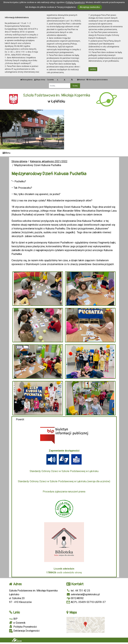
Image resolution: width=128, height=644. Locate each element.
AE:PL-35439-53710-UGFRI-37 (86, 602)
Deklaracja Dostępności (24, 631)
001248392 (75, 598)
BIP (13, 619)
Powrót (20, 419)
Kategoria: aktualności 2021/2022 (49, 161)
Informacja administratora (97, 80)
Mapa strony (40, 80)
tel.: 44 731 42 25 (78, 591)
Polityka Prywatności (23, 627)
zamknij (93, 69)
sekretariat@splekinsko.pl (83, 594)
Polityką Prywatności (75, 2)
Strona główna (26, 80)
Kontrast (81, 80)
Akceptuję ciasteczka (90, 7)
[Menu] (64, 153)
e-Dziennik (17, 623)
